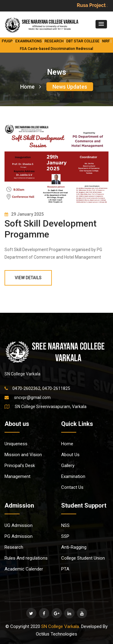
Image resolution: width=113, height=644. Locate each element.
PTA (65, 569)
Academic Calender (24, 569)
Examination (73, 476)
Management (17, 476)
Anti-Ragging (74, 547)
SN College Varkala (60, 626)
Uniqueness (16, 444)
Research (14, 547)
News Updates (70, 87)
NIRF (106, 41)
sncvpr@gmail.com (32, 397)
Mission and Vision (23, 455)
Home (31, 87)
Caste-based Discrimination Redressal (60, 49)
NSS (65, 525)
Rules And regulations (26, 558)
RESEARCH (54, 41)
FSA (23, 49)
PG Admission (19, 536)
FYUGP (7, 41)
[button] (101, 24)
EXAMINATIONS (29, 41)
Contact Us (72, 487)
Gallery (68, 466)
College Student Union (83, 558)
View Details (28, 278)
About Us (70, 455)
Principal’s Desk (20, 466)
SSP (65, 536)
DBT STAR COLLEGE (83, 41)
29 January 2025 (24, 214)
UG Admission (19, 525)
